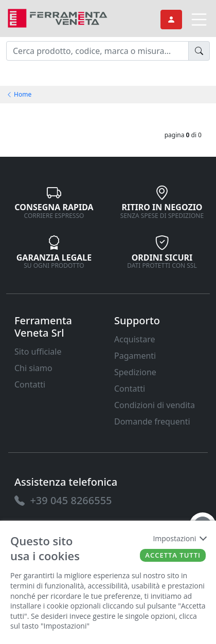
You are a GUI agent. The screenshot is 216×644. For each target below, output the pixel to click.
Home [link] (19, 94)
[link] (58, 17)
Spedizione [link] (135, 372)
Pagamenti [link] (135, 356)
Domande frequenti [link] (152, 421)
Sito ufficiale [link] (38, 352)
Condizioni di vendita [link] (155, 405)
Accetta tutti (173, 555)
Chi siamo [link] (33, 368)
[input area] (97, 51)
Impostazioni (179, 538)
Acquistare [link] (135, 339)
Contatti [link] (30, 384)
